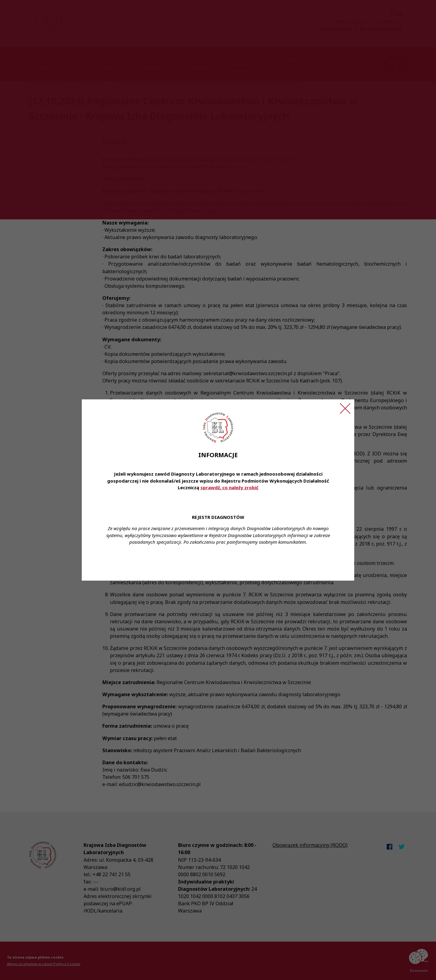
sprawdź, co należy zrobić (230, 487)
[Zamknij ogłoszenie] (345, 408)
